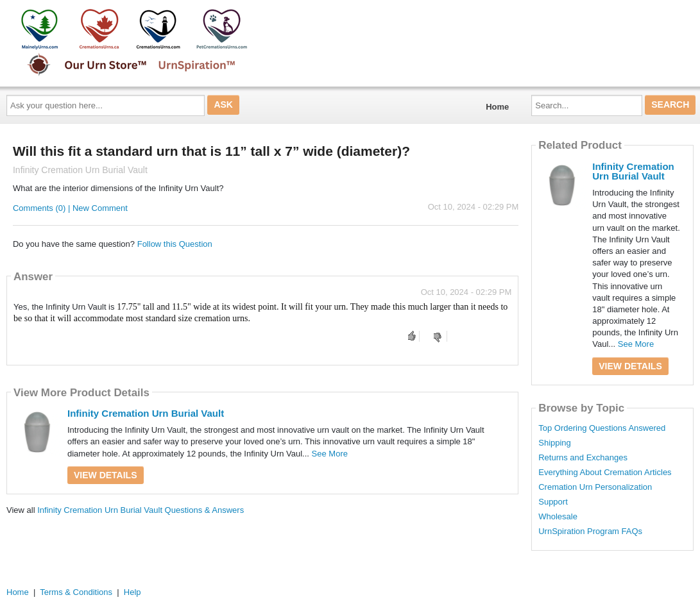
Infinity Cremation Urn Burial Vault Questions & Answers (141, 510)
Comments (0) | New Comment (70, 208)
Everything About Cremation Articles (605, 473)
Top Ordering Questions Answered (602, 428)
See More (330, 454)
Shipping (555, 443)
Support (553, 502)
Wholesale (558, 517)
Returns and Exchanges (583, 458)
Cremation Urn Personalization (595, 487)
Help (132, 592)
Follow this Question (175, 244)
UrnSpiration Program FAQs (590, 531)
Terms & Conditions (76, 592)
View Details (106, 475)
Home (497, 107)
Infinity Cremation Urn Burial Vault (146, 413)
